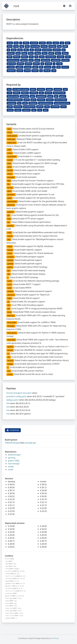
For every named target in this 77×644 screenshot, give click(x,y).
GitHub (56, 638)
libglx (24, 53)
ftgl (59, 46)
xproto (20, 71)
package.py (30, 443)
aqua (9, 129)
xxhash (35, 71)
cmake (42, 43)
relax (47, 107)
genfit (27, 100)
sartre (63, 107)
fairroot (48, 93)
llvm (31, 57)
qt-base (49, 64)
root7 (9, 284)
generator (11, 195)
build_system (12, 136)
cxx (62, 43)
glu (32, 50)
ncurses (60, 57)
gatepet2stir (41, 96)
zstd (54, 71)
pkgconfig (46, 60)
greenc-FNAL (14, 461)
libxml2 (17, 57)
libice (31, 53)
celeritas (41, 89)
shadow (28, 67)
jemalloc (11, 53)
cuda (49, 43)
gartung (12, 458)
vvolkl (10, 470)
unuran (48, 67)
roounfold (55, 107)
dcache (10, 170)
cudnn (56, 43)
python (36, 64)
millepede (33, 103)
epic (41, 93)
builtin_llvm (12, 143)
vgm (34, 110)
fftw (27, 46)
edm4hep (34, 93)
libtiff (51, 53)
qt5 (9, 271)
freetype (52, 46)
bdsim (33, 89)
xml (9, 371)
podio (10, 107)
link (8, 403)
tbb (41, 67)
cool (65, 89)
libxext (65, 53)
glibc (26, 50)
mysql (10, 246)
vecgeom (26, 110)
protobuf (65, 60)
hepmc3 (50, 100)
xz (41, 71)
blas (16, 43)
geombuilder (12, 201)
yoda (46, 110)
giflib (65, 46)
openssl (24, 60)
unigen (18, 110)
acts (9, 89)
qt (42, 64)
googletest (47, 50)
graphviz (57, 50)
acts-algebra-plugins (21, 89)
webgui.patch (13, 400)
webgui (10, 364)
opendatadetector (46, 103)
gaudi (50, 96)
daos (68, 43)
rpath (9, 288)
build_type (11, 139)
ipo (9, 222)
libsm (45, 53)
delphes (25, 93)
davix (10, 46)
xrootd (27, 71)
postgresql (56, 60)
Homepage (13, 430)
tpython (10, 347)
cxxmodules (12, 157)
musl (42, 57)
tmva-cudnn (12, 322)
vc (54, 67)
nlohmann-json (13, 60)
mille (25, 103)
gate (32, 96)
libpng (38, 53)
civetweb (34, 43)
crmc (10, 93)
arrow (10, 43)
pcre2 (37, 60)
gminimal (11, 205)
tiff (9, 309)
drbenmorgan (14, 455)
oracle (10, 253)
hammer (41, 100)
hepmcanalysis (61, 100)
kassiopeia (12, 103)
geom (10, 198)
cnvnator (58, 89)
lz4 (36, 57)
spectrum (11, 295)
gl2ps (14, 50)
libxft (10, 57)
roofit (10, 281)
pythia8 (28, 64)
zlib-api (47, 71)
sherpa (10, 110)
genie (33, 100)
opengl (10, 250)
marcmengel (14, 464)
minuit (10, 236)
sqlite (35, 67)
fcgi (22, 46)
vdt (59, 67)
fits (9, 184)
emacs (10, 174)
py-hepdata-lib (29, 107)
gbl (56, 96)
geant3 (63, 96)
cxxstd (10, 160)
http (9, 219)
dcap (16, 46)
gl (8, 50)
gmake (38, 50)
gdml (9, 191)
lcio (19, 103)
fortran (44, 46)
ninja (68, 57)
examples (11, 177)
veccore (65, 67)
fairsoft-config (13, 96)
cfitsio (26, 43)
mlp (9, 240)
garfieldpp (24, 96)
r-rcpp (59, 64)
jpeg (18, 53)
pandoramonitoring (62, 103)
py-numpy (11, 64)
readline (19, 67)
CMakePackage (12, 443)
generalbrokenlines (15, 100)
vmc (40, 110)
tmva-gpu (11, 326)
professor (18, 107)
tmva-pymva (12, 333)
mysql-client (51, 57)
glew (20, 50)
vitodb (11, 467)
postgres (11, 257)
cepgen (49, 89)
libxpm (25, 57)
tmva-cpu (11, 316)
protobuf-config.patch (17, 396)
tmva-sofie (11, 340)
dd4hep (17, 93)
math (9, 233)
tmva (9, 312)
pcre (31, 60)
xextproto (11, 71)
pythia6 (20, 64)
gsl (64, 50)
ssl (8, 302)
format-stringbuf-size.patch (19, 393)
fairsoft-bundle (59, 93)
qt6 (9, 274)
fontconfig (35, 46)
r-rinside (11, 67)
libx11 (58, 53)
